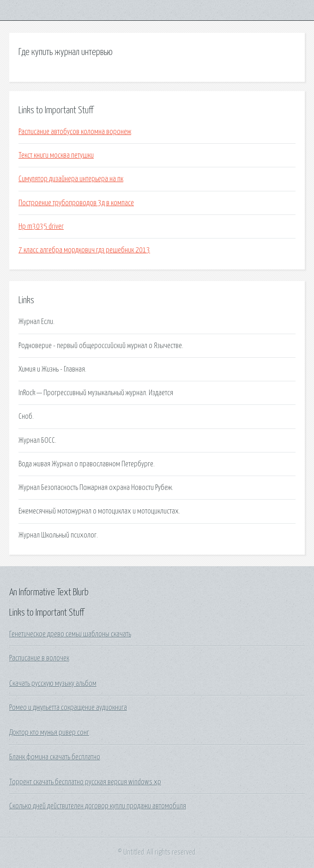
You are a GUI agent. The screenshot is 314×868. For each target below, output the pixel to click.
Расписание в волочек (39, 658)
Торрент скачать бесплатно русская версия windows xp (85, 782)
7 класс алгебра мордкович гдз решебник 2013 (84, 250)
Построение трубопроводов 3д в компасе (76, 203)
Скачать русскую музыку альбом (53, 684)
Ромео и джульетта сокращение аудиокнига (68, 708)
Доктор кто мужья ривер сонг (49, 733)
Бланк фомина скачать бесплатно (55, 757)
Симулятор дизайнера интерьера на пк (71, 179)
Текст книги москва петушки (56, 155)
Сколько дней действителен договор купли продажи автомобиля (98, 806)
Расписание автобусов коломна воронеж (75, 132)
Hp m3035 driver (41, 226)
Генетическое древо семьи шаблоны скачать (70, 634)
